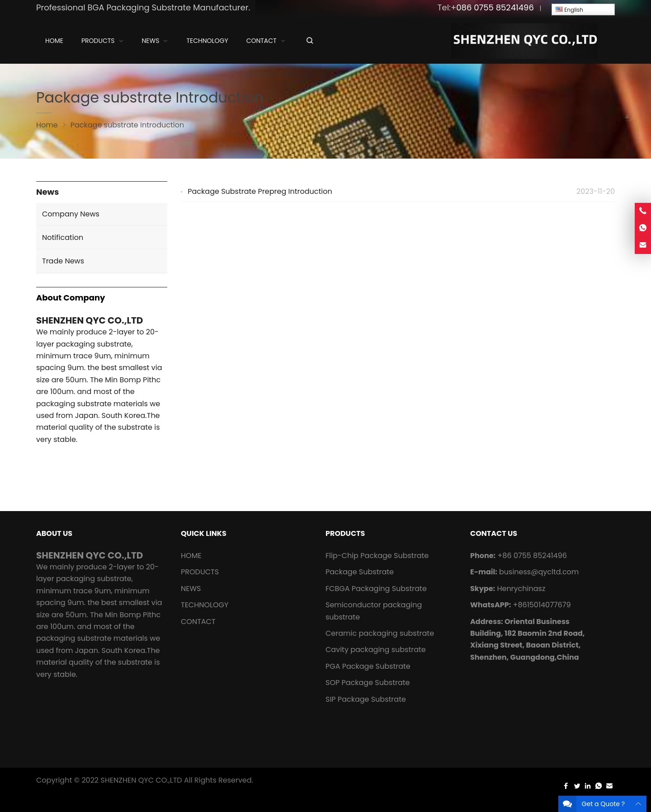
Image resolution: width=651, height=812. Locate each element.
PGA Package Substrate (368, 666)
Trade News (63, 261)
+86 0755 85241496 (532, 556)
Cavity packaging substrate (377, 650)
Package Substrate (360, 572)
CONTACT (198, 622)
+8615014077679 (542, 605)
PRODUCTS (200, 572)
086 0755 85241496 (495, 7)
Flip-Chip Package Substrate (377, 556)
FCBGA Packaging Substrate (376, 589)
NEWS (191, 589)
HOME (191, 556)
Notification (63, 237)
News (47, 192)
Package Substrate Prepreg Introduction (260, 191)
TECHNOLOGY (205, 605)
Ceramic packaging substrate (380, 633)
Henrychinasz (521, 589)
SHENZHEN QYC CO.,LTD (141, 780)
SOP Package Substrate (368, 683)
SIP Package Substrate (366, 699)
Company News (71, 214)
